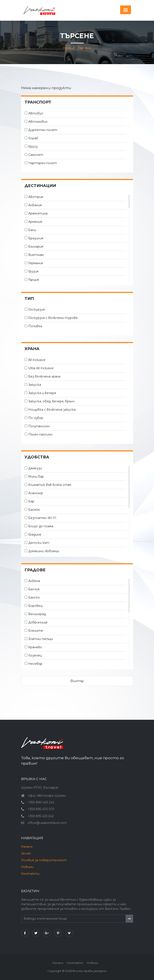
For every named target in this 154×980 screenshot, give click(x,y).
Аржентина (38, 213)
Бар (31, 501)
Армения (35, 222)
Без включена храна (44, 376)
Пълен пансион (40, 434)
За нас (26, 853)
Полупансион (39, 426)
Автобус (36, 113)
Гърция (34, 280)
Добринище (38, 622)
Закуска (35, 385)
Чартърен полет (43, 163)
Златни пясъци (41, 639)
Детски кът (39, 543)
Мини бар (36, 476)
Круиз (33, 146)
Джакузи (35, 468)
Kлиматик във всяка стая (50, 485)
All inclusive (37, 360)
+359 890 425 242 (41, 802)
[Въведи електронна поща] (74, 919)
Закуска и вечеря (42, 393)
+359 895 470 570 (41, 809)
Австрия (36, 197)
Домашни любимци (44, 551)
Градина (35, 534)
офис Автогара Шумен (47, 796)
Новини (27, 867)
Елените (36, 631)
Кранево (35, 647)
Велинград (37, 614)
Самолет (36, 155)
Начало (69, 48)
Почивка (35, 326)
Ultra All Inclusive (41, 368)
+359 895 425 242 (41, 816)
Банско (34, 597)
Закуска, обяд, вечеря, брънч (51, 401)
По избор (36, 418)
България (36, 247)
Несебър (35, 664)
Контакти (30, 874)
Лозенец (35, 655)
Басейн (34, 510)
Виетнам (36, 255)
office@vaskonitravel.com (47, 823)
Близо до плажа (41, 526)
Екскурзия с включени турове (53, 318)
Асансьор (36, 493)
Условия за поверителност (44, 860)
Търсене (84, 48)
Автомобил (38, 122)
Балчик (34, 589)
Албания (35, 205)
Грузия (33, 271)
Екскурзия (36, 310)
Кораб (33, 138)
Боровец (35, 606)
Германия (36, 263)
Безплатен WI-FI (42, 518)
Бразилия (36, 238)
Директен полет (43, 130)
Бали (32, 230)
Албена (34, 581)
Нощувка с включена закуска (52, 410)
